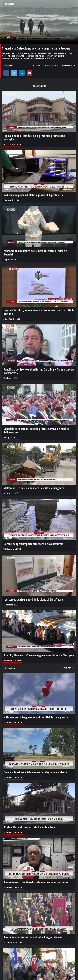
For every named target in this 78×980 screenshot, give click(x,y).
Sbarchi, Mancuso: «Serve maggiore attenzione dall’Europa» (39, 655)
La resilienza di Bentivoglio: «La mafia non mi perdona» (36, 882)
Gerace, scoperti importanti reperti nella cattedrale (33, 544)
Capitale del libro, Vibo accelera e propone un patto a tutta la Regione (39, 312)
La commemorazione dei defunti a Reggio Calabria (33, 937)
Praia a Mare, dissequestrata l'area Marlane (30, 827)
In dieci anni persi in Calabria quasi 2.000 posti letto (33, 195)
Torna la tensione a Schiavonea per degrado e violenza (36, 772)
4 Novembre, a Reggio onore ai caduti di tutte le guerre (36, 717)
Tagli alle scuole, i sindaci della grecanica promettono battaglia (34, 137)
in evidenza (37, 66)
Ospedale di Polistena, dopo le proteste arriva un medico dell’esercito (36, 430)
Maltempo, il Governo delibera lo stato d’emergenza (34, 488)
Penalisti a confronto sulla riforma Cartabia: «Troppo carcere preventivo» (39, 371)
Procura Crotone (52, 66)
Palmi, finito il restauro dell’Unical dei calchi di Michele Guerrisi (35, 252)
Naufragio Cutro (68, 66)
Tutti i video (69, 668)
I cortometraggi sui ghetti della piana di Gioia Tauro (33, 599)
